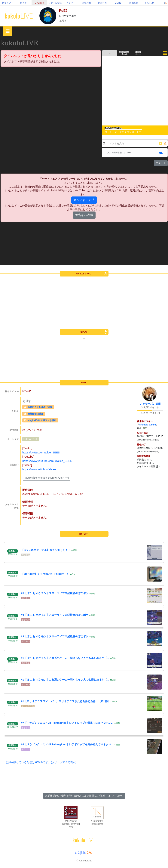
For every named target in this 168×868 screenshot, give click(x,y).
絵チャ (23, 3)
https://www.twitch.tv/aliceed (40, 469)
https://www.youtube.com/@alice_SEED (47, 461)
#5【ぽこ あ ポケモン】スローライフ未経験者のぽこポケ (55, 593)
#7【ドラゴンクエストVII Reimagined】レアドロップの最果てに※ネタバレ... (67, 723)
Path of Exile (31, 439)
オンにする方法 (84, 200)
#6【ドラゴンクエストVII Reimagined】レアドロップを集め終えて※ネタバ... (67, 744)
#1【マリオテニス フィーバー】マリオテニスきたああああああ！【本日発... (66, 701)
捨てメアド (8, 3)
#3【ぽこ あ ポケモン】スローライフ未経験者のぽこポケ (55, 636)
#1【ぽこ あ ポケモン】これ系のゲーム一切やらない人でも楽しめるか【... (65, 658)
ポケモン (26, 598)
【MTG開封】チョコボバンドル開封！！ (45, 574)
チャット (71, 3)
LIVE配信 (39, 3)
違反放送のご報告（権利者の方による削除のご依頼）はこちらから (84, 796)
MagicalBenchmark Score (47, 478)
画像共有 (87, 3)
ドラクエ (26, 728)
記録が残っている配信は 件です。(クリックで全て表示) (41, 762)
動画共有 (102, 3)
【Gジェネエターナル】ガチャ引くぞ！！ (46, 550)
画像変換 (134, 3)
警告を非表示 (84, 215)
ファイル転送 (55, 3)
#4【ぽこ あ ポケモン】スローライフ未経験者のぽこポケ (55, 615)
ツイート (161, 163)
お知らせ (150, 3)
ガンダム (26, 555)
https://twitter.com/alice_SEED (41, 452)
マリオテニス (28, 706)
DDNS (118, 3)
